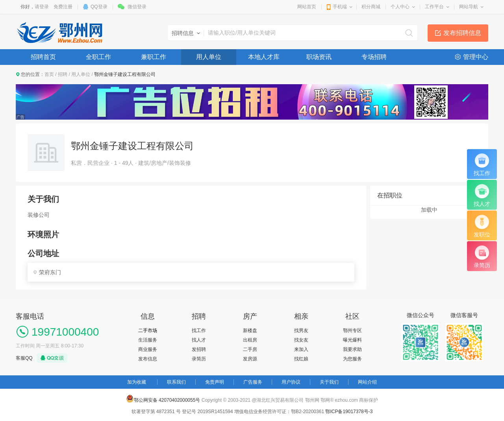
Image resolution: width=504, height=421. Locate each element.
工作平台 (434, 7)
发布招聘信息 (462, 33)
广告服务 (253, 382)
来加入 (301, 349)
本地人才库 (264, 57)
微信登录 (137, 7)
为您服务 (352, 359)
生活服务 (148, 340)
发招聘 (199, 349)
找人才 (199, 340)
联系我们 (176, 382)
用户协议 (291, 382)
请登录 (42, 7)
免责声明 (215, 382)
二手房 (250, 349)
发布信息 (148, 359)
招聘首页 (43, 57)
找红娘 (301, 359)
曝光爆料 (352, 340)
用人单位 (209, 57)
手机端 (340, 7)
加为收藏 (137, 382)
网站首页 (307, 7)
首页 (49, 74)
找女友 (301, 340)
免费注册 (63, 7)
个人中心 (400, 7)
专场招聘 (374, 57)
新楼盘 (250, 331)
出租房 (250, 340)
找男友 (301, 331)
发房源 (250, 359)
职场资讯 (319, 57)
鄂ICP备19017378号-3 (349, 412)
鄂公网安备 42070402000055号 (163, 399)
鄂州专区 (352, 331)
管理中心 (476, 57)
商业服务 (148, 349)
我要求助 (352, 349)
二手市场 (148, 331)
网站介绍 (367, 382)
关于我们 (329, 382)
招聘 (63, 74)
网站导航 (469, 7)
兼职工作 (154, 57)
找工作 (199, 331)
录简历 (199, 359)
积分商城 (371, 7)
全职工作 (98, 57)
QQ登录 (99, 7)
